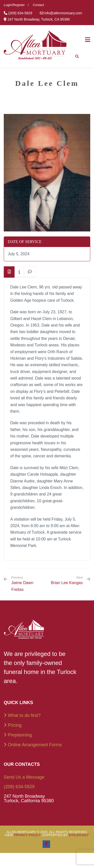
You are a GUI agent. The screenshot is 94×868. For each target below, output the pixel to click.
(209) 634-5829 (19, 787)
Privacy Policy (27, 835)
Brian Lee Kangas (67, 583)
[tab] (9, 272)
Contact (38, 5)
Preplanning (20, 735)
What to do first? (24, 715)
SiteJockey (78, 835)
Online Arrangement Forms (35, 745)
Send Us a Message (24, 777)
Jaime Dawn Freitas (27, 584)
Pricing (15, 725)
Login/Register (14, 5)
